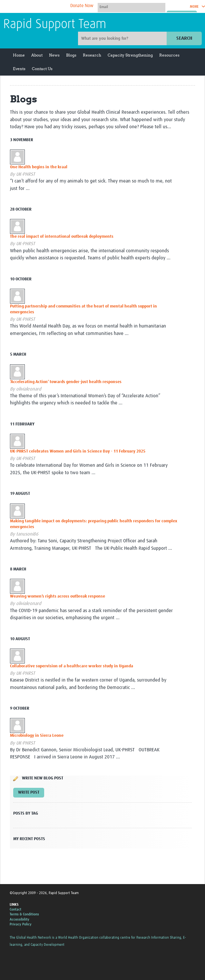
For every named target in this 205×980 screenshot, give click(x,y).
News (54, 55)
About (37, 55)
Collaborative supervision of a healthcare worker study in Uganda (72, 666)
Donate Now (82, 6)
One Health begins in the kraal (39, 167)
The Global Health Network (51, 7)
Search (184, 38)
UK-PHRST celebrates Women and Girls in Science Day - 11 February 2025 (78, 451)
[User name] (132, 7)
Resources (169, 55)
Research (92, 55)
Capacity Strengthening (130, 55)
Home (19, 55)
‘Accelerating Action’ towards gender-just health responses (66, 382)
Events (19, 69)
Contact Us (42, 69)
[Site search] (123, 38)
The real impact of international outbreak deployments (62, 237)
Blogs (71, 55)
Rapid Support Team (55, 25)
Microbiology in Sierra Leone (37, 736)
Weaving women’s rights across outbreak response (58, 596)
